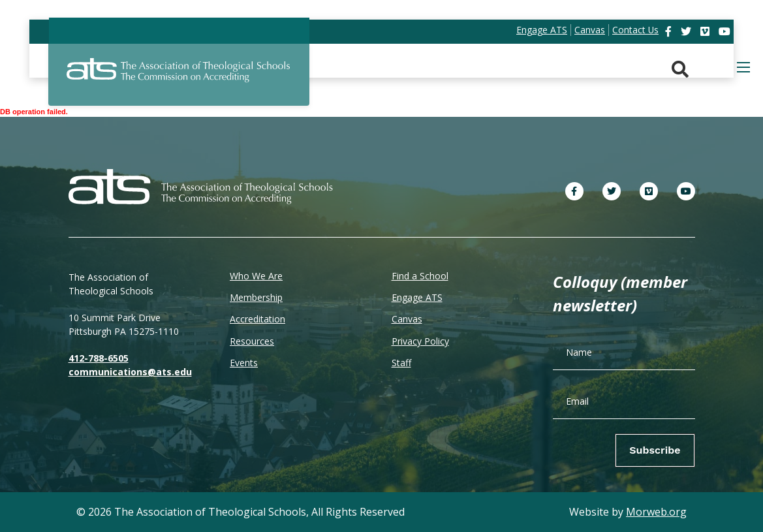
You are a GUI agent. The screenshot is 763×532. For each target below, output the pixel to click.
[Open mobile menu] (743, 67)
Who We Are (256, 276)
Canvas (407, 319)
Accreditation (257, 319)
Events (244, 363)
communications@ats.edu (130, 372)
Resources (252, 341)
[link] (670, 31)
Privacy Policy (420, 341)
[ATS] (179, 78)
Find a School (420, 276)
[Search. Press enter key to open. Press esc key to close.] (680, 70)
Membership (256, 297)
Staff (401, 363)
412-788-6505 (99, 358)
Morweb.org (656, 512)
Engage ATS (417, 297)
